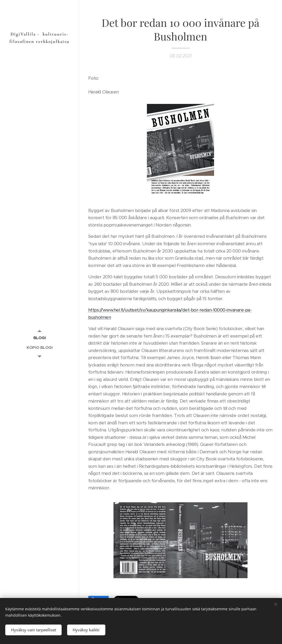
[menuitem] (39, 338)
